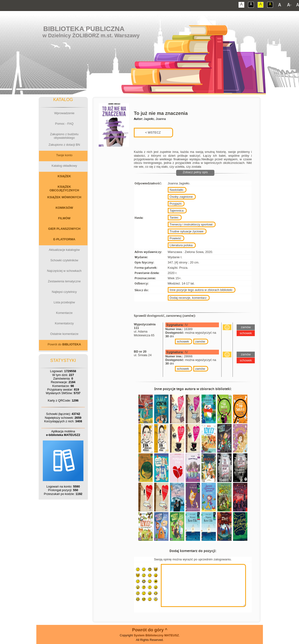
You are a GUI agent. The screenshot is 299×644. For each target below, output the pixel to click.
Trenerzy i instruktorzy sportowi (191, 224)
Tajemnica (177, 211)
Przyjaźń (176, 204)
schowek (183, 341)
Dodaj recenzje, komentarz (188, 298)
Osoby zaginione (181, 197)
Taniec (174, 217)
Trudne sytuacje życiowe (187, 231)
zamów (200, 341)
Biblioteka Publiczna (84, 29)
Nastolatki (177, 190)
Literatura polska (181, 245)
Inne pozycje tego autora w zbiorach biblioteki (201, 290)
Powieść (175, 238)
